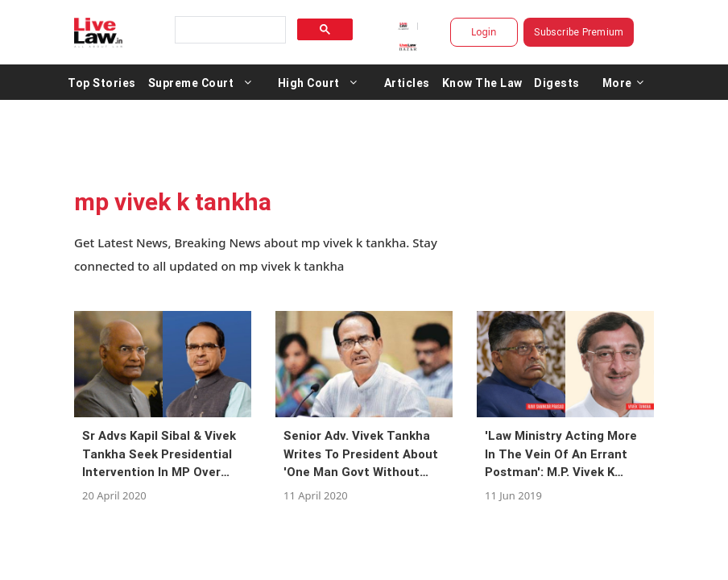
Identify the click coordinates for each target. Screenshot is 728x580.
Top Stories (102, 82)
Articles (407, 82)
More (623, 82)
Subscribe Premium (579, 32)
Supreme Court (191, 82)
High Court (309, 82)
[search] (229, 30)
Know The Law (482, 82)
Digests (557, 82)
